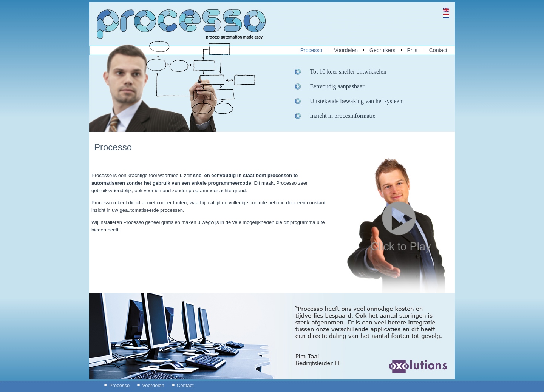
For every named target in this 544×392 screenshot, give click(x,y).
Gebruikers (382, 50)
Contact (438, 50)
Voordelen (346, 50)
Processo (311, 50)
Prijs (412, 50)
